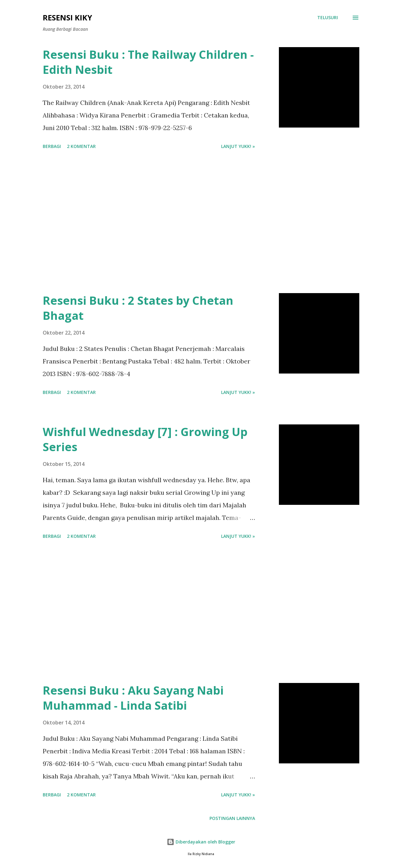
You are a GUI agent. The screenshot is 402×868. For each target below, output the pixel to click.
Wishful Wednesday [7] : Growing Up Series (145, 439)
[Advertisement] (149, 222)
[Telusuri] (328, 18)
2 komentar (81, 146)
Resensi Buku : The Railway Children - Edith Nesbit (148, 62)
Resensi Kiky (67, 17)
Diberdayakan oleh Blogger (201, 842)
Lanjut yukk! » (238, 146)
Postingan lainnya (232, 818)
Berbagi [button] (52, 146)
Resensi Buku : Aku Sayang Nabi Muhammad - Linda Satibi (133, 698)
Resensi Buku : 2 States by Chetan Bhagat (138, 308)
